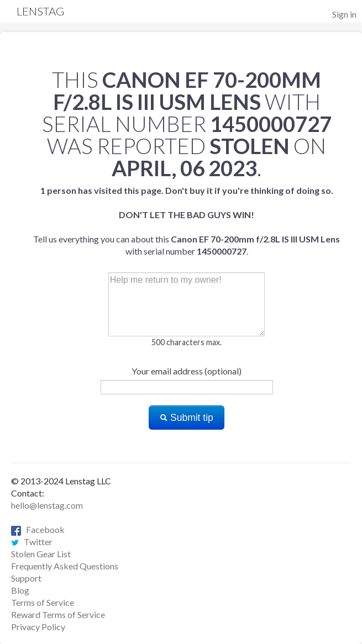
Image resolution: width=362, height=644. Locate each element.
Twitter (32, 542)
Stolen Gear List (41, 554)
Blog (20, 590)
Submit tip (187, 418)
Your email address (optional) (187, 371)
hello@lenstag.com (47, 505)
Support (26, 578)
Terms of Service (43, 602)
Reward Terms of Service (58, 614)
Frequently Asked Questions (65, 566)
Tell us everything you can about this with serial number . (187, 221)
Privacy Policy (38, 627)
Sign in (344, 14)
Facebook (38, 529)
